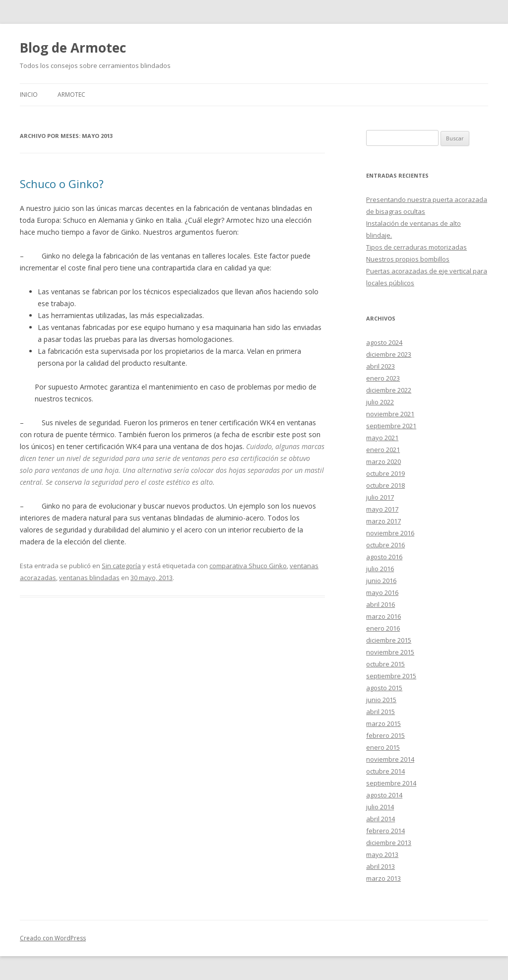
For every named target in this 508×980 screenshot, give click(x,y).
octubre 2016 (385, 545)
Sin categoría (121, 566)
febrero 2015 (385, 735)
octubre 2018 (385, 485)
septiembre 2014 (391, 783)
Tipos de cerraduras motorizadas (416, 247)
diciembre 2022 (389, 390)
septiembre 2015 (391, 676)
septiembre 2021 (391, 426)
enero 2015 (383, 747)
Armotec (71, 95)
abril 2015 (381, 712)
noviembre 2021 (390, 414)
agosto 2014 (384, 795)
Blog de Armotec (73, 48)
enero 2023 (383, 378)
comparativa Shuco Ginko (248, 566)
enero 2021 (383, 450)
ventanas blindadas (89, 578)
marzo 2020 (383, 461)
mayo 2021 (382, 438)
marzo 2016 (383, 616)
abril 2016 (381, 604)
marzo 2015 (383, 723)
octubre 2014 (385, 771)
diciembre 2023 (389, 354)
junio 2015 (381, 700)
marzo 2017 (383, 521)
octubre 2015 (385, 664)
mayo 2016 (382, 592)
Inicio (29, 95)
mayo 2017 (382, 509)
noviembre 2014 (390, 759)
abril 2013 (381, 866)
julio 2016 (380, 569)
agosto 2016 (384, 557)
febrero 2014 (385, 831)
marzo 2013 (383, 878)
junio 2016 (381, 581)
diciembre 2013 (389, 843)
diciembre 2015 (389, 640)
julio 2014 (380, 807)
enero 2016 (383, 628)
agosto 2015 (384, 688)
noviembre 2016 (390, 533)
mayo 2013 (382, 854)
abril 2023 (381, 366)
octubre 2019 (385, 473)
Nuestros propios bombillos (408, 259)
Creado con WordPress (53, 938)
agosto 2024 (384, 342)
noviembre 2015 (390, 652)
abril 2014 (381, 819)
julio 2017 (380, 497)
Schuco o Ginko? (62, 184)
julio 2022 (380, 402)
